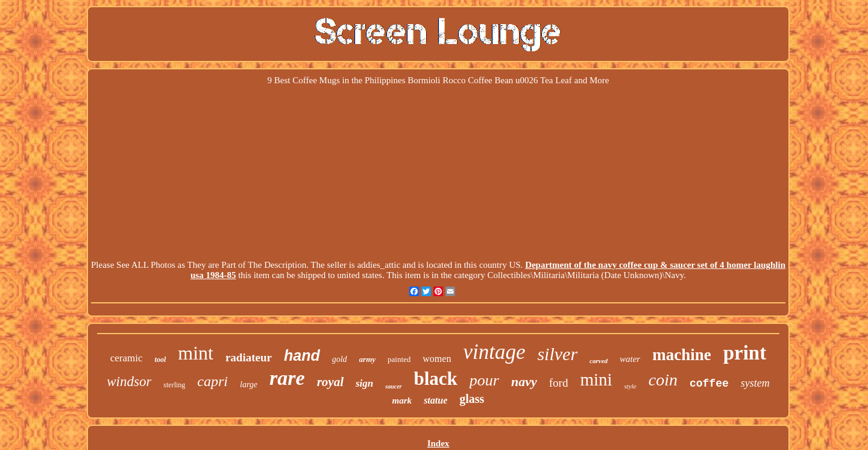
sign (364, 383)
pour (484, 380)
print (745, 353)
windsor (129, 382)
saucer (393, 386)
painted (399, 359)
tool (161, 360)
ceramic (127, 358)
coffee (709, 384)
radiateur (249, 357)
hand (302, 355)
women (437, 359)
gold (340, 359)
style (631, 386)
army (367, 359)
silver (557, 354)
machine (682, 355)
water (630, 359)
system (755, 383)
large (249, 385)
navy (524, 382)
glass (472, 399)
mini (596, 379)
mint (196, 353)
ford (559, 383)
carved (599, 361)
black (436, 379)
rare (287, 378)
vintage (494, 352)
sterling (174, 385)
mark (402, 401)
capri (212, 381)
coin (663, 380)
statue (436, 400)
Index (439, 443)
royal (330, 382)
